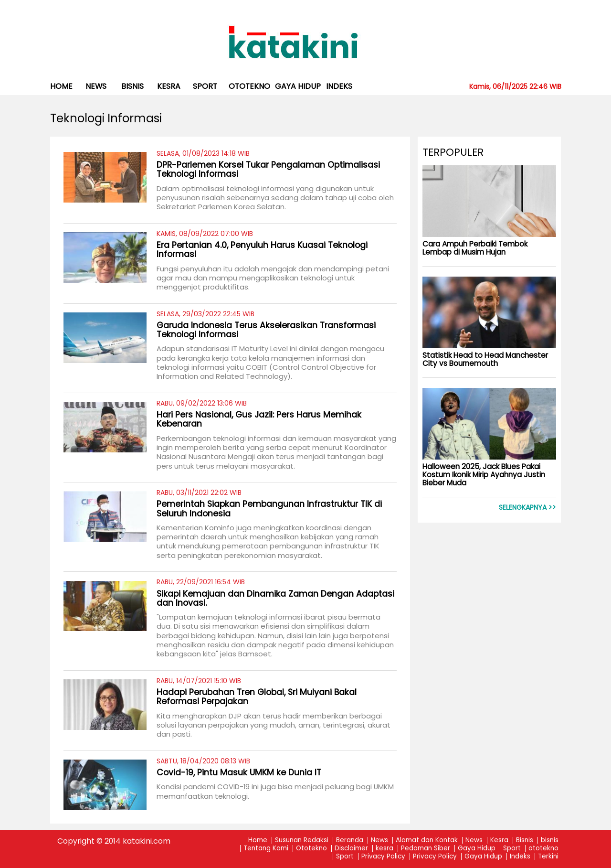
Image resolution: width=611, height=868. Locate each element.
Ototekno (311, 849)
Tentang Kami (266, 849)
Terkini (548, 857)
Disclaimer (351, 849)
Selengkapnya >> (527, 508)
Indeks (339, 86)
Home (61, 86)
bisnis (132, 86)
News (96, 86)
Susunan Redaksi (302, 841)
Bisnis (525, 841)
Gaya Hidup (298, 86)
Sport (205, 86)
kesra (169, 86)
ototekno (249, 86)
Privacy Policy (383, 857)
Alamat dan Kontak (427, 841)
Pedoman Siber (426, 849)
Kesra (499, 841)
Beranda (350, 841)
